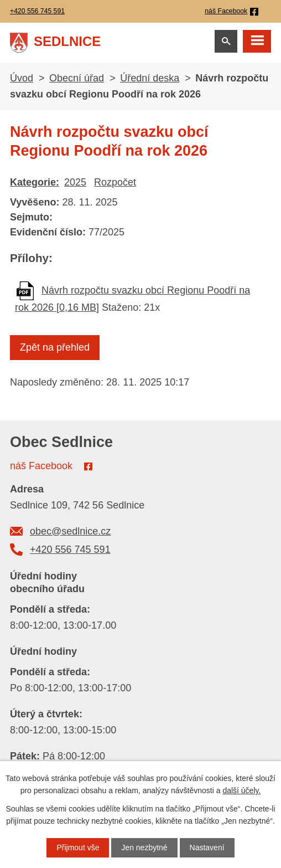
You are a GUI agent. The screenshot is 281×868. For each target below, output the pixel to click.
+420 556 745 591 (70, 549)
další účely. (241, 790)
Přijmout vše (78, 848)
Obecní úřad (77, 78)
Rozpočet (115, 182)
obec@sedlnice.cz (70, 531)
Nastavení (207, 848)
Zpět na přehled (55, 347)
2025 (75, 182)
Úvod (22, 78)
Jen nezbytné (144, 848)
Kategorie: (35, 182)
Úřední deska (150, 78)
